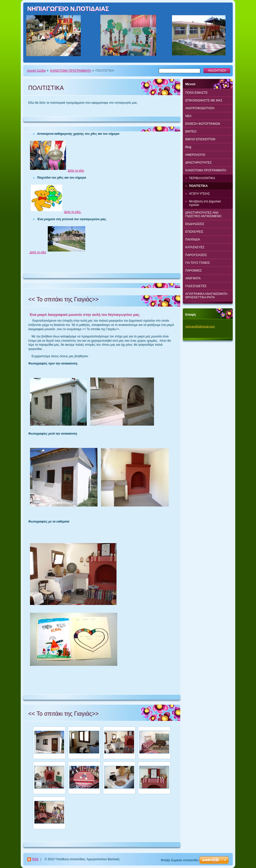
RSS (35, 859)
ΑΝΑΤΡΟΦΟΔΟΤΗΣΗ (200, 108)
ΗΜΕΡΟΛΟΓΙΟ (195, 155)
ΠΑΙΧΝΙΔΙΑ (193, 239)
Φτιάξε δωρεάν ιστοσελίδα (179, 860)
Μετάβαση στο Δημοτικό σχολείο (205, 203)
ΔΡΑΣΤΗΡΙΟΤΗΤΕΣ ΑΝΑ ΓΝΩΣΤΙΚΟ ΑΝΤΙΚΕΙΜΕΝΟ (203, 214)
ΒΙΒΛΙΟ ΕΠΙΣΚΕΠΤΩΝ (200, 139)
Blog (188, 147)
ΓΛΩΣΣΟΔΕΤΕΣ (196, 286)
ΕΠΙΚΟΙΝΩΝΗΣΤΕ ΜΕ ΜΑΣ (204, 100)
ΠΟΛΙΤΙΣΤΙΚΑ (198, 186)
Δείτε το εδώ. (73, 212)
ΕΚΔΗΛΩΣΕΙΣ (195, 224)
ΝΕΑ (188, 116)
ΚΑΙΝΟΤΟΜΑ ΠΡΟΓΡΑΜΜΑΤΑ (71, 71)
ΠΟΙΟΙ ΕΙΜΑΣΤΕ (196, 93)
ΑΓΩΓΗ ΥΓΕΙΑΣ (199, 194)
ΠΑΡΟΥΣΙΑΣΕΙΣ (196, 255)
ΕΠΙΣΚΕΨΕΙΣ (194, 232)
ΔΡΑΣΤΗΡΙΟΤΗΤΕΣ (198, 163)
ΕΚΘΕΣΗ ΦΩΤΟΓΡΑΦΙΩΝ (203, 124)
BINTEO (191, 132)
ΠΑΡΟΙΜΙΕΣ (193, 271)
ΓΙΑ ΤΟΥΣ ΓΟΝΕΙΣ (198, 263)
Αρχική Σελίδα (36, 71)
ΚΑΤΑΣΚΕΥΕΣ (195, 247)
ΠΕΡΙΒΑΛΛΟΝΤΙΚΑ (202, 178)
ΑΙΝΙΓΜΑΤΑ (193, 278)
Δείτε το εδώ (76, 171)
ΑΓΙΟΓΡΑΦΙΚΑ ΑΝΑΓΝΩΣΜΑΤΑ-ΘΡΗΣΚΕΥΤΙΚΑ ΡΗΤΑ (207, 296)
